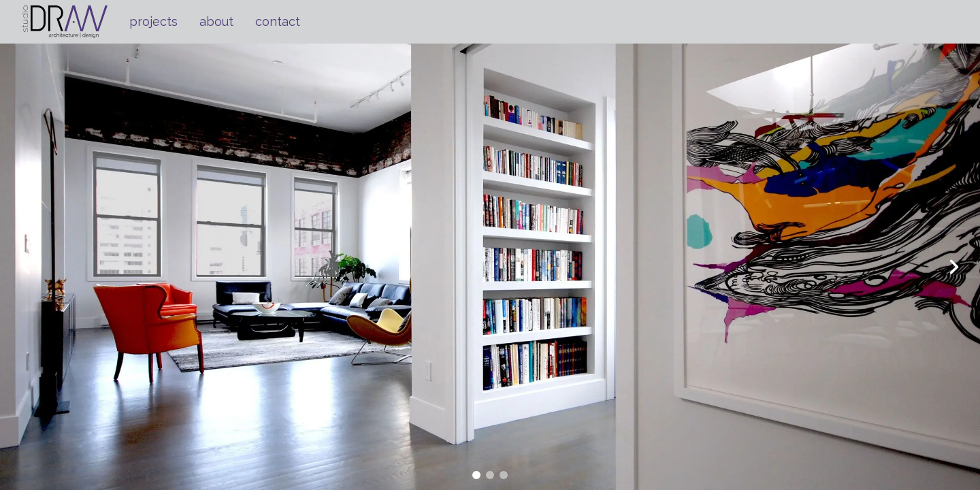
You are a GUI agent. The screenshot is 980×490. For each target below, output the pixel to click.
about (216, 21)
